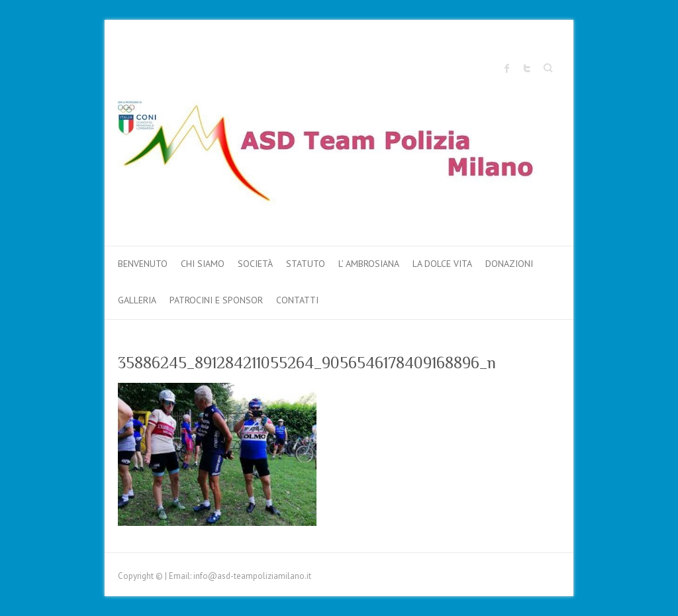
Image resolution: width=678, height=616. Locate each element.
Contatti (297, 300)
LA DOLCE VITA (442, 264)
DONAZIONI (509, 264)
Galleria (137, 300)
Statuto (306, 264)
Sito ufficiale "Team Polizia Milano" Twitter (527, 68)
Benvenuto (143, 264)
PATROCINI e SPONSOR (216, 300)
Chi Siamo (203, 264)
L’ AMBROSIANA (369, 264)
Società (255, 264)
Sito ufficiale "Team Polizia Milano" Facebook (507, 68)
